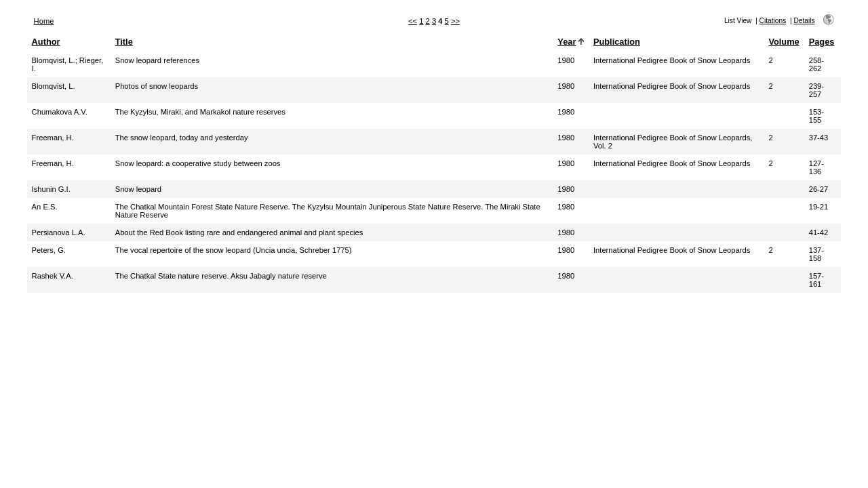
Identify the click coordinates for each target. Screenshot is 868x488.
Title (124, 42)
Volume (784, 42)
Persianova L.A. (59, 232)
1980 (566, 60)
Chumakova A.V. (60, 112)
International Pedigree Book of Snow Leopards (672, 60)
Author (46, 42)
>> (455, 21)
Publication (617, 42)
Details (804, 21)
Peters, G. (49, 250)
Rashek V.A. (53, 276)
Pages (822, 42)
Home (44, 21)
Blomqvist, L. (54, 60)
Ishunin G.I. (51, 189)
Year (567, 42)
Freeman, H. (53, 138)
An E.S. (45, 207)
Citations (773, 21)
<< (413, 21)
